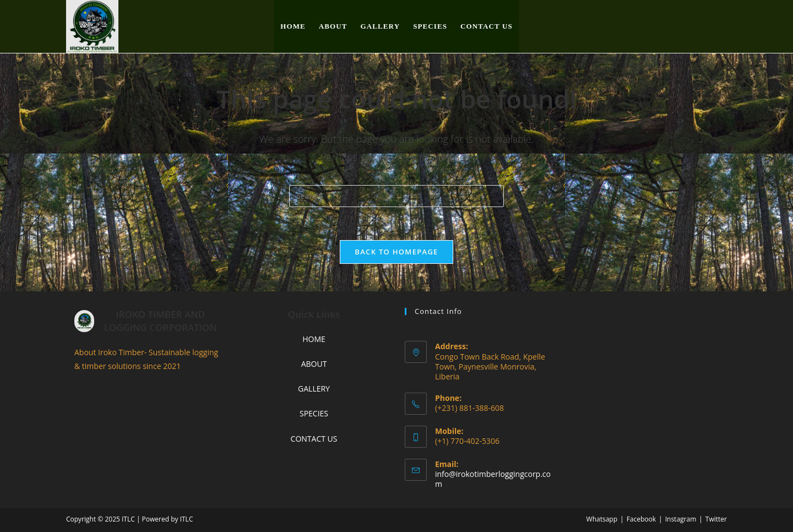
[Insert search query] (397, 196)
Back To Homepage (396, 252)
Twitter (716, 519)
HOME (314, 339)
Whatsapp (602, 519)
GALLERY (314, 389)
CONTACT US (314, 439)
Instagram (681, 519)
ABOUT (314, 364)
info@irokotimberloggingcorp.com (493, 479)
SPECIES (314, 413)
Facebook (641, 519)
